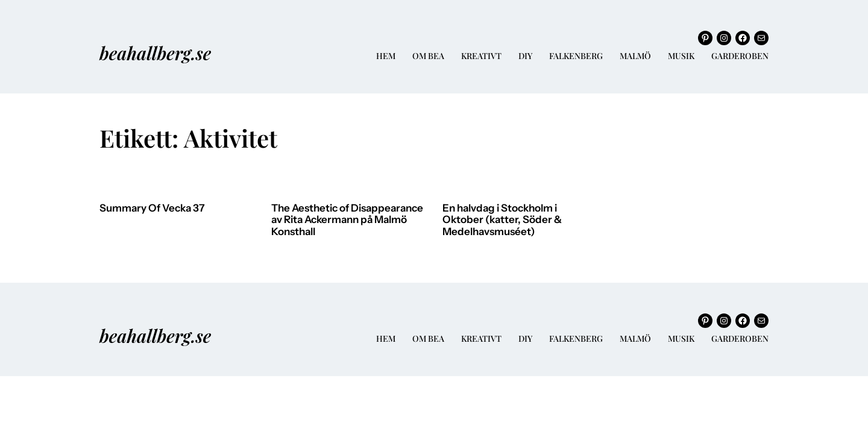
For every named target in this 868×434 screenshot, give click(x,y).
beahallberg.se (155, 53)
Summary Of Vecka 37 (152, 208)
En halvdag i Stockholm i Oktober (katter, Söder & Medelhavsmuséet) (502, 220)
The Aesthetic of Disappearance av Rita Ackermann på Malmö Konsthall (347, 220)
